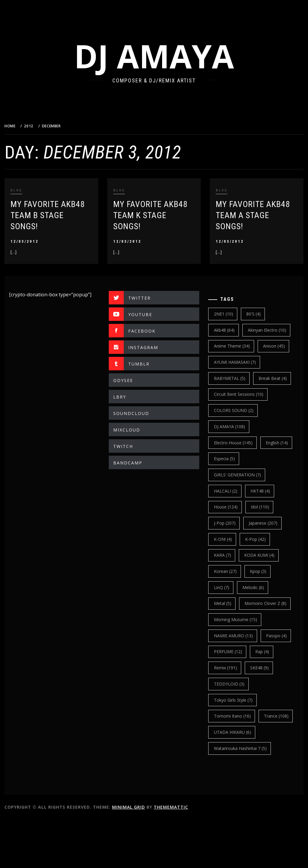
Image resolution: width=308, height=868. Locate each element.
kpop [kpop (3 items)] (263, 587)
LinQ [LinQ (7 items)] (226, 603)
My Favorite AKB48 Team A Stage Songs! (258, 215)
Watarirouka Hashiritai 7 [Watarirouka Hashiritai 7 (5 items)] (245, 797)
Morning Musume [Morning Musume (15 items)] (240, 652)
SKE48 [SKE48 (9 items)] (228, 716)
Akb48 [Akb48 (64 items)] (229, 330)
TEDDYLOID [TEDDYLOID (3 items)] (266, 716)
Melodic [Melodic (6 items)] (258, 603)
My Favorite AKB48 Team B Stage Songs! (63, 215)
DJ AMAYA (161, 56)
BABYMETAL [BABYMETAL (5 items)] (234, 378)
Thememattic (186, 855)
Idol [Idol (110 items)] (265, 523)
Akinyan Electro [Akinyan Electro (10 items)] (272, 330)
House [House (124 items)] (231, 523)
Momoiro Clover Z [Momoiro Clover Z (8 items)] (240, 636)
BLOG (31, 190)
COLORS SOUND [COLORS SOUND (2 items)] (238, 427)
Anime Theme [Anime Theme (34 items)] (237, 346)
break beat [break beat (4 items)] (233, 394)
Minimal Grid (144, 855)
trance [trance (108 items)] (231, 764)
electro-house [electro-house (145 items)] (238, 459)
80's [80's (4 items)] (258, 314)
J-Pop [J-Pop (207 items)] (230, 539)
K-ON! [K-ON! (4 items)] (228, 555)
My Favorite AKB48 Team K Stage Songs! (160, 215)
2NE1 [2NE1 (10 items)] (228, 314)
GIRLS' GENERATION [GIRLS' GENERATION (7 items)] (242, 491)
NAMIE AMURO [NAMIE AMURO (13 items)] (238, 668)
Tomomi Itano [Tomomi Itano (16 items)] (237, 748)
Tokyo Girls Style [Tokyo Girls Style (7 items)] (238, 732)
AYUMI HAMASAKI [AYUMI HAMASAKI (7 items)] (240, 362)
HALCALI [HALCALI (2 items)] (230, 507)
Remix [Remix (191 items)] (257, 700)
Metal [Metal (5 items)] (227, 619)
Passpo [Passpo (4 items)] (229, 684)
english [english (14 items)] (230, 475)
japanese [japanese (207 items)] (268, 539)
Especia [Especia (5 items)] (265, 475)
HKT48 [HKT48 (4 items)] (265, 507)
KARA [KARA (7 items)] (227, 571)
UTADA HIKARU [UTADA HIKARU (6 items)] (237, 780)
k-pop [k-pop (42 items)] (260, 555)
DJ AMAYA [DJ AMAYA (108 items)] (234, 443)
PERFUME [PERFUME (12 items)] (267, 684)
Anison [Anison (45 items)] (279, 346)
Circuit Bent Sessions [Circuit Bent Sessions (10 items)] (243, 410)
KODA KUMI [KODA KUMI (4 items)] (264, 571)
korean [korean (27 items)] (230, 587)
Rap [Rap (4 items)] (226, 700)
